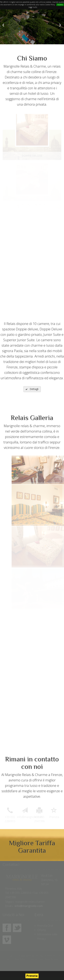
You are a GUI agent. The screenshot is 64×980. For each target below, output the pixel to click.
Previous (3, 25)
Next (60, 25)
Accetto (60, 5)
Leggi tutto (33, 7)
